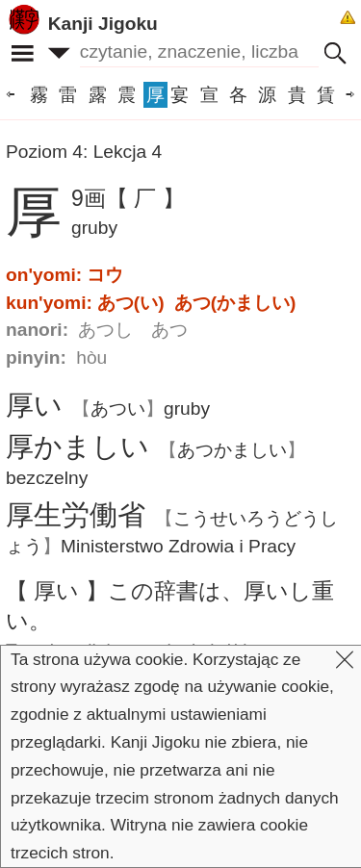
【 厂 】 (145, 198)
